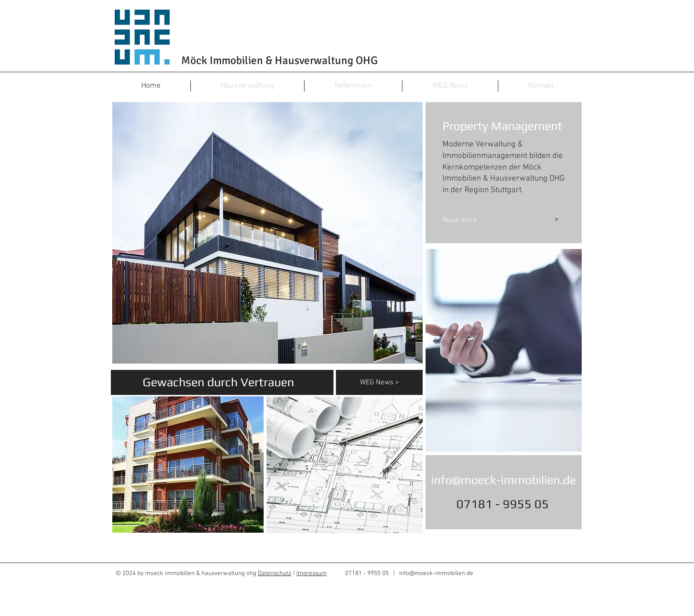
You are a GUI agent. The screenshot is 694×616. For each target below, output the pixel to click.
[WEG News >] (392, 382)
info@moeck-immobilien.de (503, 480)
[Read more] (485, 220)
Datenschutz (274, 574)
